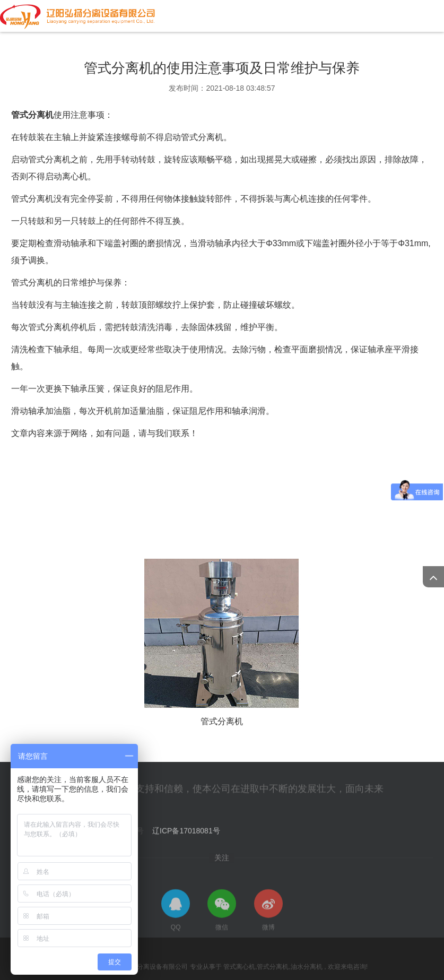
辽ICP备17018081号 (186, 834)
